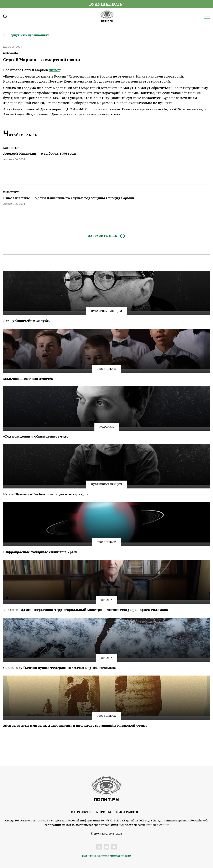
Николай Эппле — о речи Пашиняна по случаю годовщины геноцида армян (69, 198)
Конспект (11, 53)
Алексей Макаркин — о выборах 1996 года (39, 154)
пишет (54, 70)
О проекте (81, 812)
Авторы (103, 812)
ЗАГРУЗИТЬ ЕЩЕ (103, 236)
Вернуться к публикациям (29, 35)
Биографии (127, 812)
